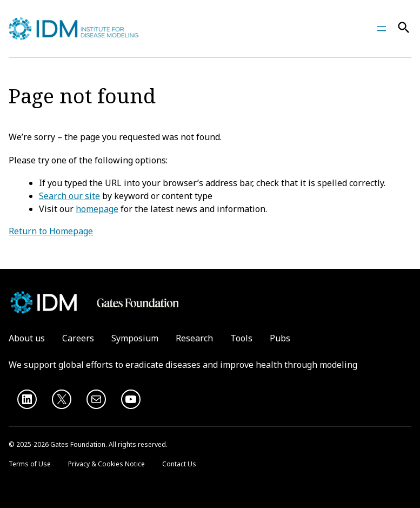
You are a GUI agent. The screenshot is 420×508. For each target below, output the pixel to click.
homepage (97, 209)
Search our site (69, 196)
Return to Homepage (51, 231)
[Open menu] (382, 29)
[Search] (404, 29)
